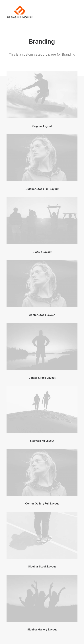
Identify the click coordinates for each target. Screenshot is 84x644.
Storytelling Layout (42, 441)
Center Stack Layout (42, 315)
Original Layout (42, 126)
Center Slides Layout (42, 378)
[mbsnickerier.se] (20, 12)
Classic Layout (42, 252)
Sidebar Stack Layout (42, 566)
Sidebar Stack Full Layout (42, 189)
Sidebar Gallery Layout (42, 629)
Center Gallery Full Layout (42, 503)
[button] (76, 12)
